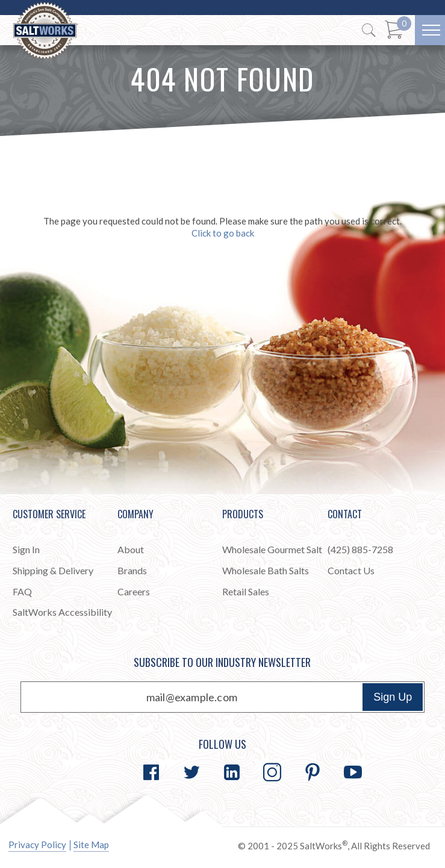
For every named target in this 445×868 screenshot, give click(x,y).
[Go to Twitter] (191, 772)
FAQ (22, 591)
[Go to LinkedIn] (232, 772)
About (131, 549)
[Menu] (430, 30)
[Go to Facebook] (151, 772)
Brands (132, 570)
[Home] (46, 31)
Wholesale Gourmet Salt (272, 549)
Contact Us (351, 570)
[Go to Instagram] (272, 772)
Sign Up (393, 697)
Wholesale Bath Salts (266, 570)
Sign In (26, 549)
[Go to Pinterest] (313, 772)
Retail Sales (246, 591)
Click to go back (223, 233)
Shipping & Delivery (53, 570)
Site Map (91, 845)
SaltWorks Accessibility (62, 612)
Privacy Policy (37, 845)
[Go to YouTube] (353, 772)
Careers (134, 591)
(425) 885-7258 (360, 549)
